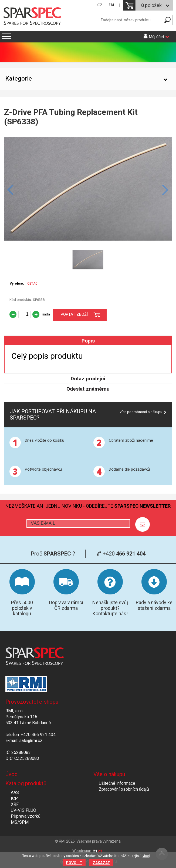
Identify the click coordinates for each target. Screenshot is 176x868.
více (146, 856)
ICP (14, 798)
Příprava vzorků (26, 816)
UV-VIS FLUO (23, 810)
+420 (121, 554)
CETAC (32, 284)
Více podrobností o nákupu (141, 412)
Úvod (11, 774)
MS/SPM (20, 822)
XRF (15, 804)
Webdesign (87, 851)
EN (111, 5)
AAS (15, 792)
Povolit (74, 863)
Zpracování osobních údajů (124, 789)
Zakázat (101, 863)
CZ (100, 5)
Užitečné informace (117, 783)
